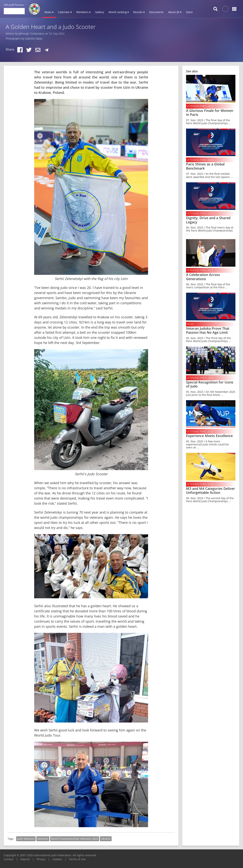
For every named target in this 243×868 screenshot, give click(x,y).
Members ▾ (83, 12)
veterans (43, 839)
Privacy (41, 859)
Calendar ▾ (65, 12)
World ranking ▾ (119, 12)
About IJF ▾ (175, 12)
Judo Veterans (26, 839)
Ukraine (106, 839)
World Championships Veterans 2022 (75, 839)
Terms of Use (77, 859)
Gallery (100, 12)
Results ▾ (139, 12)
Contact (9, 859)
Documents (156, 12)
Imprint (25, 859)
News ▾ (49, 12)
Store (189, 12)
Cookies (57, 859)
